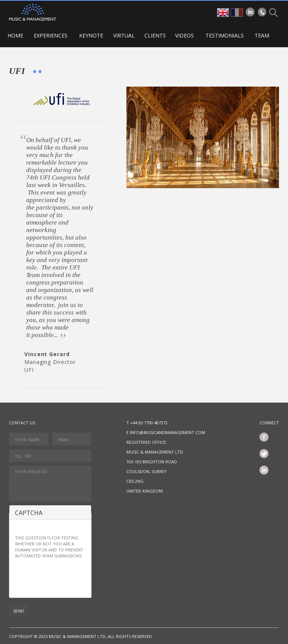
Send (19, 611)
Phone (262, 12)
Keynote (91, 35)
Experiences (51, 35)
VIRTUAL (124, 35)
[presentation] (72, 577)
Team (262, 35)
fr (237, 13)
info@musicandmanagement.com (167, 432)
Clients (155, 35)
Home (15, 35)
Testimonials (225, 35)
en (223, 13)
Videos (184, 35)
